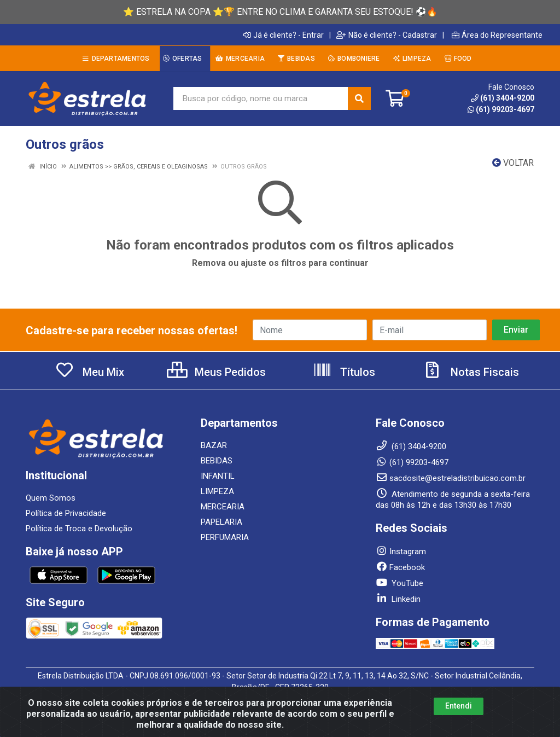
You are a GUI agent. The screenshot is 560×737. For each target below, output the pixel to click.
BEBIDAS (217, 461)
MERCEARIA (223, 507)
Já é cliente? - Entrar (284, 35)
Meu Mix (89, 372)
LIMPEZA (217, 491)
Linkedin (398, 599)
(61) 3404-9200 (503, 98)
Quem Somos (51, 498)
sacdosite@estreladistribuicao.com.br (451, 478)
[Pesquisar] (359, 98)
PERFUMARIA (225, 537)
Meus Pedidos (216, 372)
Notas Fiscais (471, 372)
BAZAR (214, 445)
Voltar (513, 163)
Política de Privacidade (66, 513)
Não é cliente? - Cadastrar (387, 35)
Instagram (401, 552)
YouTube (399, 583)
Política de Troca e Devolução (79, 529)
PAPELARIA (221, 522)
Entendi (459, 706)
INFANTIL (218, 476)
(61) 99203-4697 (501, 109)
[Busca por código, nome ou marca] (261, 98)
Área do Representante (497, 35)
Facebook (400, 567)
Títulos (344, 372)
